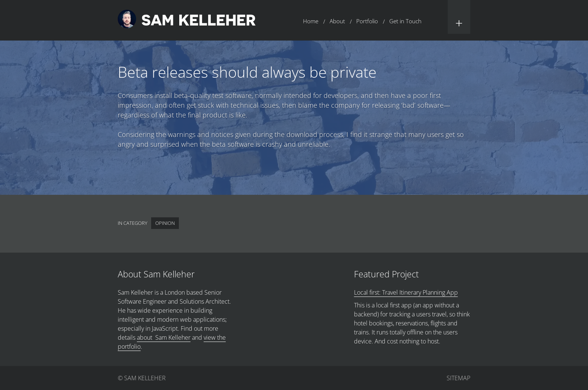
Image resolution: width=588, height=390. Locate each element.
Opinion (165, 223)
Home (311, 21)
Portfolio (367, 21)
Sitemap (458, 378)
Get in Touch (405, 21)
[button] (459, 17)
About (337, 21)
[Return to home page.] (187, 20)
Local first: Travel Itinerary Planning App (406, 292)
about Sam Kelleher (164, 337)
